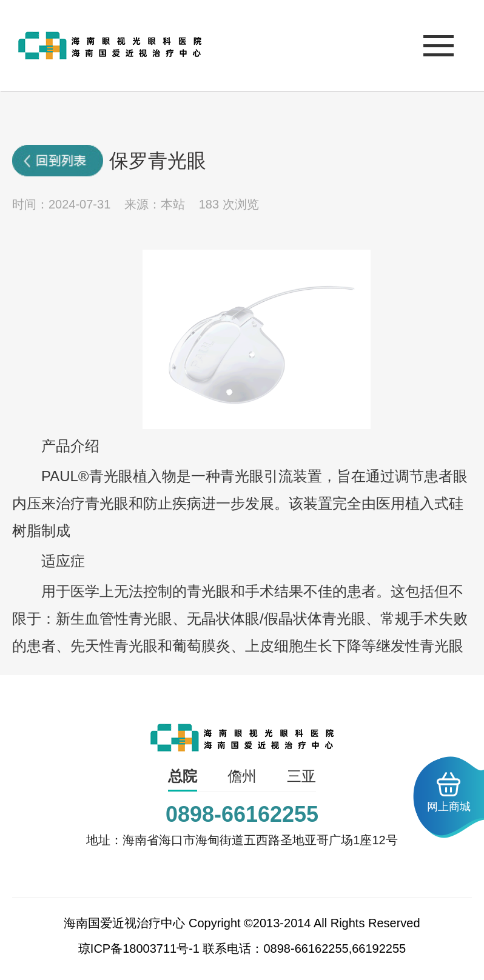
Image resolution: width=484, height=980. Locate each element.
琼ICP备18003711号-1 (139, 948)
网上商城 (449, 792)
